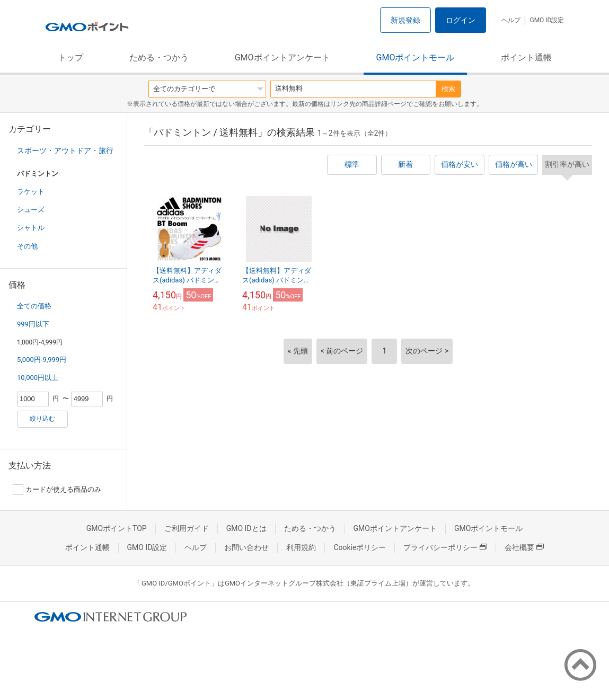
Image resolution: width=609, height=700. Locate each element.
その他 (27, 246)
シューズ (31, 210)
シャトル (31, 228)
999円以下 (33, 324)
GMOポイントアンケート (283, 57)
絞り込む (42, 419)
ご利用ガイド (187, 528)
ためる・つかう (159, 57)
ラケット (31, 192)
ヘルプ (511, 20)
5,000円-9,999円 (42, 360)
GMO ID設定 (547, 20)
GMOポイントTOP (117, 528)
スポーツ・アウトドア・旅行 (65, 150)
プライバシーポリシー (445, 547)
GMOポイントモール (416, 57)
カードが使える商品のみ (57, 490)
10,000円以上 (38, 378)
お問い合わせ (246, 547)
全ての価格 (34, 306)
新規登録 (405, 20)
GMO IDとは (246, 528)
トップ (70, 57)
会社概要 (524, 547)
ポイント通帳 (526, 57)
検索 (448, 89)
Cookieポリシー (360, 547)
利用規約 (301, 547)
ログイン (461, 20)
